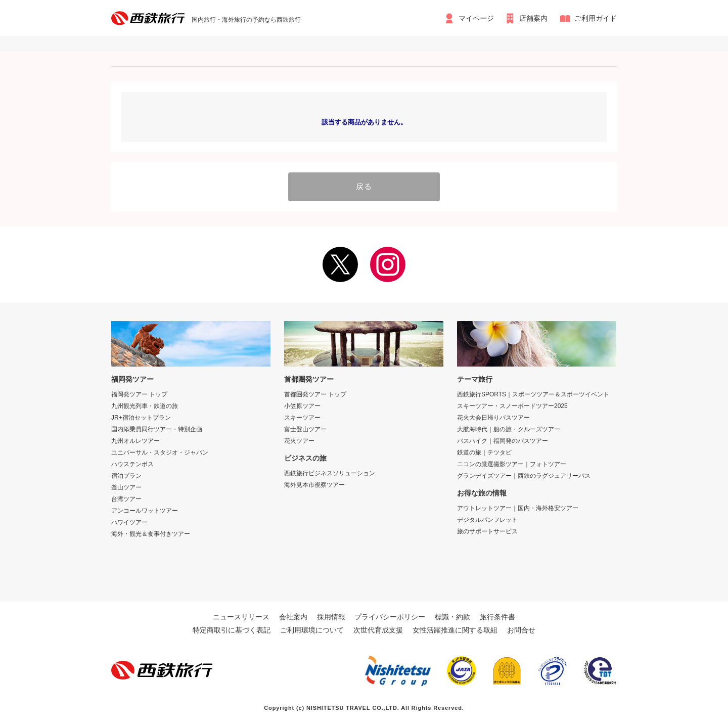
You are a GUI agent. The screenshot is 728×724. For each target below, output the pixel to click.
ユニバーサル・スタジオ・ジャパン (160, 451)
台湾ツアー (126, 498)
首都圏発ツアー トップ (315, 393)
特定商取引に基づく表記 (232, 629)
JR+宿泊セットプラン (141, 417)
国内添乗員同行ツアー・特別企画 (157, 428)
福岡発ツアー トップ (139, 393)
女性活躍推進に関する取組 (455, 629)
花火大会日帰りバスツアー (493, 417)
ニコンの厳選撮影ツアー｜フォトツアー (512, 463)
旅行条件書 (497, 616)
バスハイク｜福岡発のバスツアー (503, 440)
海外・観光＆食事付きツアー (151, 533)
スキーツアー (302, 417)
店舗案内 (534, 18)
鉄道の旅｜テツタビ (484, 451)
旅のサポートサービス (487, 530)
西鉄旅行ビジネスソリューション (330, 472)
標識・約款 (452, 616)
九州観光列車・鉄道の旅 (145, 405)
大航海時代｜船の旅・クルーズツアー (509, 428)
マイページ (476, 18)
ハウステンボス (132, 463)
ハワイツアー (129, 521)
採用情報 (331, 616)
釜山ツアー (126, 486)
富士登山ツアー (305, 428)
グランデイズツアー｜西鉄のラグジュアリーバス (524, 475)
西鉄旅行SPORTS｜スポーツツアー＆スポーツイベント (533, 393)
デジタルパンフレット (487, 519)
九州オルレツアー (135, 440)
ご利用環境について (312, 629)
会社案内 (293, 616)
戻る (364, 186)
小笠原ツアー (302, 405)
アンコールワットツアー (145, 510)
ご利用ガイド (596, 18)
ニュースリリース (241, 616)
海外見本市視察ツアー (314, 484)
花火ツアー (299, 440)
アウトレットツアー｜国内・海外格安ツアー (518, 507)
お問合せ (521, 629)
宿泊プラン (126, 475)
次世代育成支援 (378, 629)
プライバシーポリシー (390, 616)
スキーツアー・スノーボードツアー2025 (512, 405)
